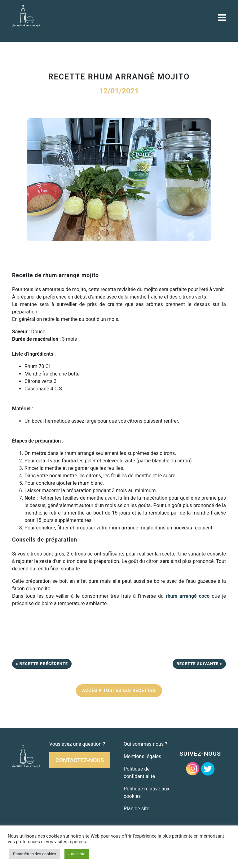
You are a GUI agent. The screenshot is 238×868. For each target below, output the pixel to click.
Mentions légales (142, 756)
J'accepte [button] (77, 854)
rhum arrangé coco (188, 596)
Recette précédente (44, 664)
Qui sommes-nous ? (145, 744)
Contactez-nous (80, 760)
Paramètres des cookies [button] (35, 854)
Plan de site (137, 809)
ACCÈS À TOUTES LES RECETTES (119, 690)
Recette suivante (197, 664)
